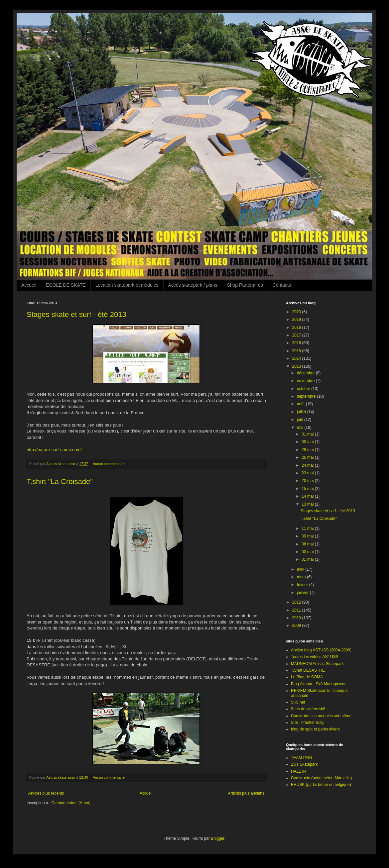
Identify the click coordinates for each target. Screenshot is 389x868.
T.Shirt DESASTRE (308, 670)
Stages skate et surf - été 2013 (76, 314)
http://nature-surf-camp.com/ (54, 450)
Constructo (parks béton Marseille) (321, 778)
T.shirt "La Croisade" (60, 482)
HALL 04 (299, 771)
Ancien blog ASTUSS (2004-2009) (321, 650)
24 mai (308, 465)
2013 (297, 366)
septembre (307, 396)
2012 (297, 602)
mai (301, 428)
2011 (297, 610)
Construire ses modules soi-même (321, 716)
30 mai (308, 442)
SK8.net (298, 702)
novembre (306, 381)
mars (302, 577)
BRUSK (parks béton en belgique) (321, 785)
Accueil (29, 285)
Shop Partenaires (245, 285)
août (301, 404)
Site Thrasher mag (307, 723)
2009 (297, 626)
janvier (303, 593)
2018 (297, 328)
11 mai (308, 529)
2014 (297, 358)
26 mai (308, 457)
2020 (297, 312)
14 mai (308, 496)
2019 (297, 320)
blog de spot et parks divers (315, 729)
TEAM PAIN (302, 758)
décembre (306, 373)
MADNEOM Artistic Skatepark (317, 664)
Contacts (282, 285)
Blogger (218, 838)
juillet (302, 412)
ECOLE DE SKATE (66, 285)
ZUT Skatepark (304, 764)
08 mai (308, 544)
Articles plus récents (46, 793)
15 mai (308, 489)
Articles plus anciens (246, 793)
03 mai (308, 552)
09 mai (308, 536)
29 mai (308, 450)
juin (301, 420)
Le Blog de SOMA (307, 677)
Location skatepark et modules (127, 285)
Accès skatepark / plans (193, 285)
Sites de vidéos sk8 (308, 709)
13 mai (308, 504)
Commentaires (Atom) (71, 803)
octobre (304, 389)
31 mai (308, 434)
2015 (297, 351)
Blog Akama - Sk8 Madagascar (318, 684)
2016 (297, 343)
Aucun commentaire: (110, 464)
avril (301, 569)
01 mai (308, 559)
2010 (297, 618)
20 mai (308, 481)
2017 (297, 335)
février (303, 585)
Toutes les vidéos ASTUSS (315, 657)
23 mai (308, 473)
